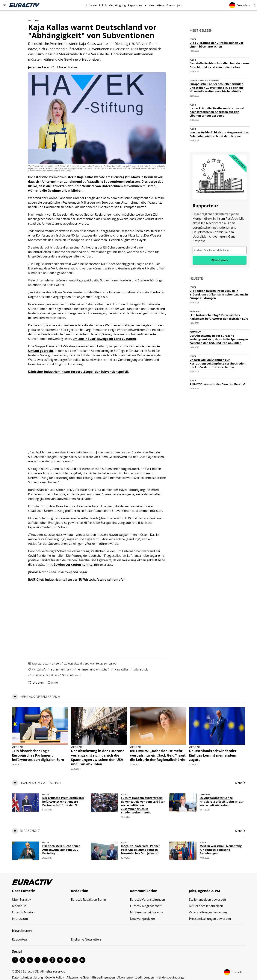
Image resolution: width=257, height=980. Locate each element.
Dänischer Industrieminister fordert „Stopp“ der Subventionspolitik (78, 372)
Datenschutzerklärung (27, 977)
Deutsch (240, 5)
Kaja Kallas (122, 669)
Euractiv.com (66, 67)
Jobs (180, 5)
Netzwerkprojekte (142, 919)
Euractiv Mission (23, 912)
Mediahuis (19, 906)
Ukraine (92, 5)
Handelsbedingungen (171, 977)
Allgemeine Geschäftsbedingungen (91, 977)
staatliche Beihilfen (45, 675)
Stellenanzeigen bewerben (207, 900)
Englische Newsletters (86, 939)
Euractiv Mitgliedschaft (146, 906)
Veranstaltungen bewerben (208, 912)
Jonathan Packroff (41, 67)
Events (171, 5)
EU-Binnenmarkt (62, 669)
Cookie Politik (55, 977)
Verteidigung (117, 5)
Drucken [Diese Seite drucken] (36, 682)
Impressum (20, 919)
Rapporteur (135, 5)
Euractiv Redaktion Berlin (89, 900)
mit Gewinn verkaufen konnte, (70, 565)
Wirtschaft (34, 21)
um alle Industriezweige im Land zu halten (104, 339)
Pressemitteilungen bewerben (210, 919)
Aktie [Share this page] (52, 682)
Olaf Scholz (141, 669)
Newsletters (156, 5)
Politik (103, 5)
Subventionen (71, 675)
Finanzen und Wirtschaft (94, 669)
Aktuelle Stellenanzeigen (206, 906)
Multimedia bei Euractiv (146, 912)
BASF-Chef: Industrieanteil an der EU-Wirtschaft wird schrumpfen (77, 580)
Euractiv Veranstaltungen (148, 900)
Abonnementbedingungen (136, 977)
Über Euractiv (21, 900)
